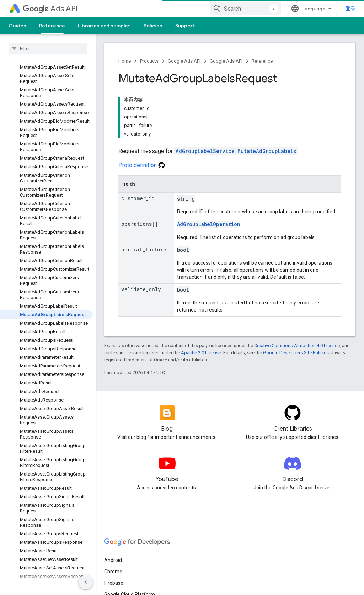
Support (185, 26)
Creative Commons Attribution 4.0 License (297, 346)
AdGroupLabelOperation (209, 224)
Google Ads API (184, 61)
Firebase (114, 583)
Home (125, 61)
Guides (17, 26)
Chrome (113, 572)
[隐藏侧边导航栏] (86, 582)
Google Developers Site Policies (296, 353)
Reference (262, 61)
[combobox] (251, 9)
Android (113, 560)
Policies (153, 26)
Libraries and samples (104, 26)
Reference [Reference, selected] (52, 26)
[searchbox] (48, 48)
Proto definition (142, 165)
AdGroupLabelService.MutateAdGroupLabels (236, 151)
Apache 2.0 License (201, 353)
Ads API (50, 9)
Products (149, 61)
